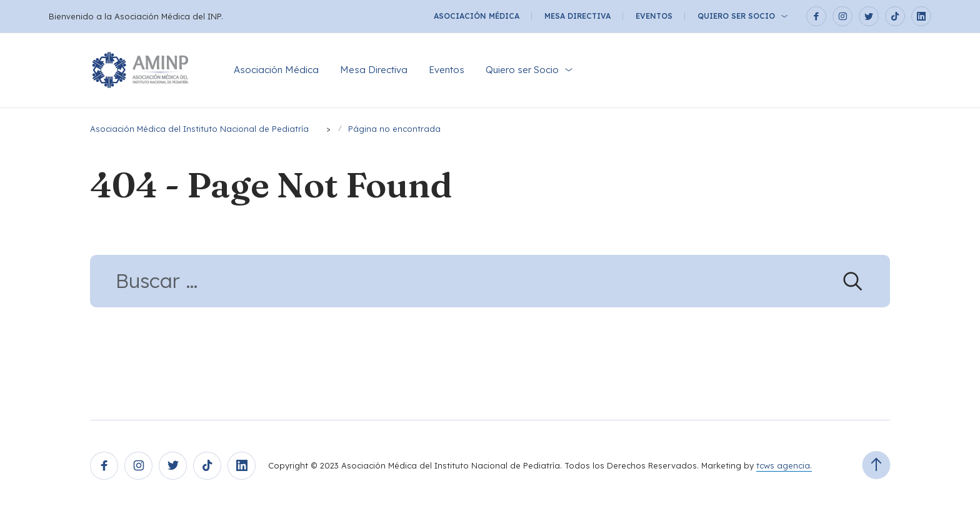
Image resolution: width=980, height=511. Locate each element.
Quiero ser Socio (736, 16)
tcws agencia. (784, 465)
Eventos (654, 16)
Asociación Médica (477, 16)
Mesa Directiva (577, 16)
